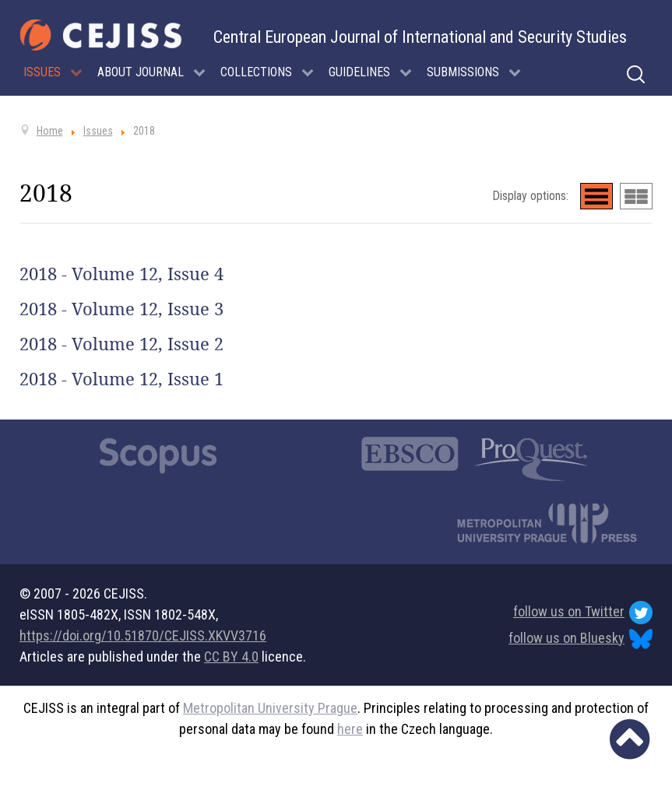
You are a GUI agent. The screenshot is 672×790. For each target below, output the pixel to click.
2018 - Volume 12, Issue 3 (121, 309)
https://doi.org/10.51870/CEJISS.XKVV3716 (143, 636)
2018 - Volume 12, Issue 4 (121, 274)
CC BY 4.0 (231, 657)
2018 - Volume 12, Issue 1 (121, 379)
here (350, 729)
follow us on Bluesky (581, 639)
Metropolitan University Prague (270, 708)
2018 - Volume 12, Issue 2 (121, 344)
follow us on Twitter (583, 613)
